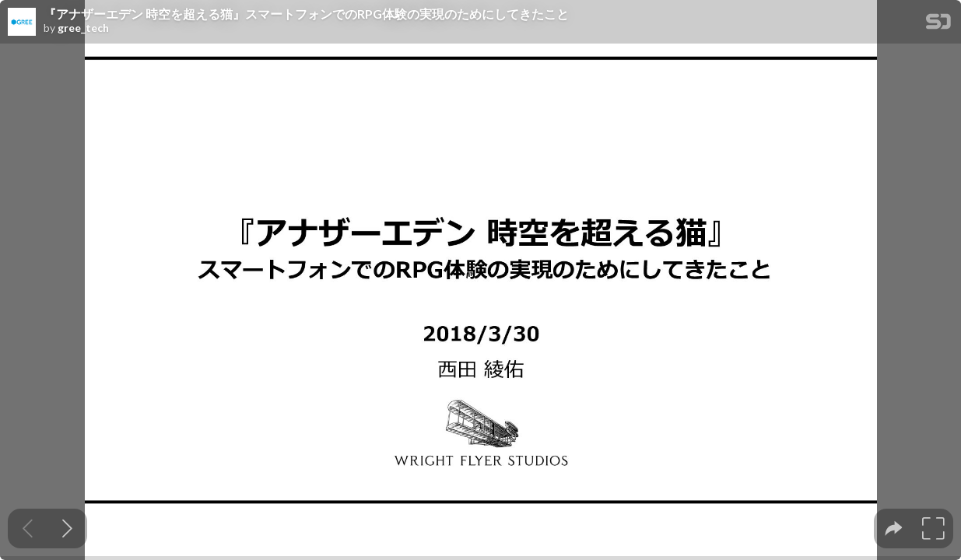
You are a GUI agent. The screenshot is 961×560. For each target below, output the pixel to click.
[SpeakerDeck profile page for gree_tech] (22, 23)
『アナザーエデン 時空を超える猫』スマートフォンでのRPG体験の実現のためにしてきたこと (306, 14)
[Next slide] (67, 528)
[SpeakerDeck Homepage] (938, 24)
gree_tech (83, 28)
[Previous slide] (28, 528)
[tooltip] (894, 528)
